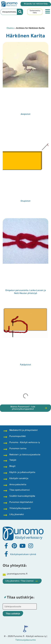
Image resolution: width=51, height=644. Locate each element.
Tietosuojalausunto (26, 640)
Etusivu (10, 28)
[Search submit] (20, 12)
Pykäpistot (26, 365)
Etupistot (26, 201)
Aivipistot (26, 114)
